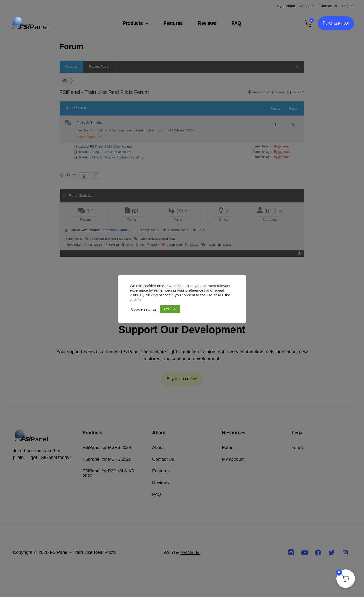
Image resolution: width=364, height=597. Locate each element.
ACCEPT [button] (170, 309)
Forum (347, 6)
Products (136, 23)
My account (286, 6)
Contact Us (328, 6)
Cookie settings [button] (144, 309)
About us (307, 6)
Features (173, 23)
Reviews (207, 23)
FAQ (236, 23)
